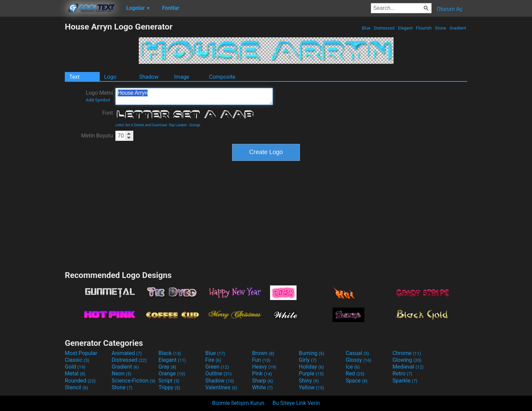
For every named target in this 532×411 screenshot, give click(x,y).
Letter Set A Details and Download (141, 125)
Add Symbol (98, 100)
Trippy (169, 387)
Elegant (405, 28)
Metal (75, 373)
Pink (262, 373)
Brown (263, 353)
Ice (353, 367)
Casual (357, 353)
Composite (222, 77)
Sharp (263, 381)
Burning (312, 353)
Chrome (407, 353)
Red (355, 373)
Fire (213, 360)
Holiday (311, 367)
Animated (127, 353)
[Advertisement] (32, 124)
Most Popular (81, 353)
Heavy (264, 367)
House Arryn (194, 96)
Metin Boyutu (97, 136)
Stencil (76, 387)
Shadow (149, 77)
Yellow (311, 387)
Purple (311, 373)
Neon (121, 373)
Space (357, 381)
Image (182, 77)
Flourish (424, 28)
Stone (441, 28)
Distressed (384, 28)
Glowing (407, 360)
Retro (402, 373)
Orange (172, 373)
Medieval (408, 367)
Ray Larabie (178, 125)
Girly (308, 360)
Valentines (221, 387)
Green (217, 367)
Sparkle (405, 381)
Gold (75, 367)
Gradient (458, 28)
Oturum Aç (450, 9)
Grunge (195, 125)
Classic (77, 360)
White (262, 387)
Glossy (359, 360)
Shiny (309, 381)
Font (108, 113)
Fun (261, 360)
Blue (366, 28)
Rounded (80, 381)
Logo (110, 77)
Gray (167, 367)
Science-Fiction (134, 381)
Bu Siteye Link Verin (296, 403)
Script (169, 381)
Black (170, 353)
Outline (218, 373)
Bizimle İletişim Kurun (238, 403)
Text (74, 77)
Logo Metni (99, 96)
